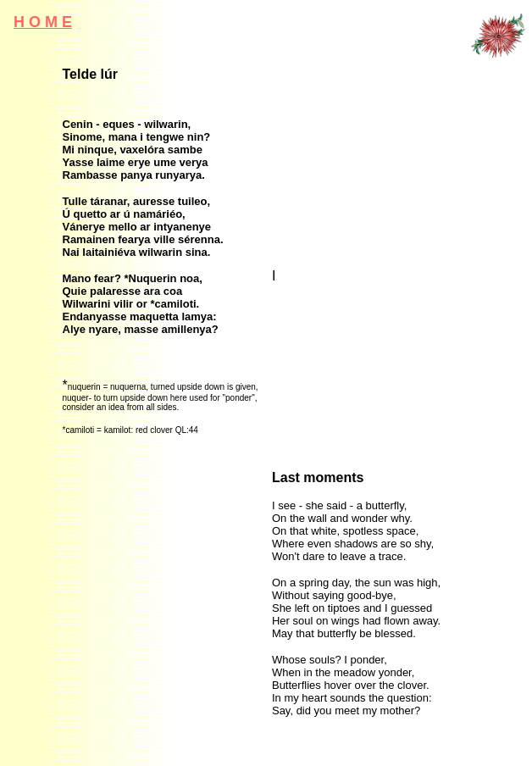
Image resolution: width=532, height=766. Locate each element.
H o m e (43, 22)
